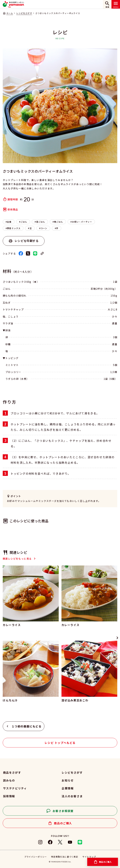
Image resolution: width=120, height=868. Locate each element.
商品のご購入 (63, 823)
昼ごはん (41, 222)
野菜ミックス (14, 228)
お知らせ (68, 780)
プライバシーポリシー (36, 857)
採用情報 (9, 796)
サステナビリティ (15, 788)
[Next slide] (117, 638)
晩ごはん (59, 222)
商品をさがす (12, 772)
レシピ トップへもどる (60, 743)
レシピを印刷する (27, 241)
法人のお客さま (72, 796)
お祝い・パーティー (82, 222)
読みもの (9, 780)
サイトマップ (89, 857)
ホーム (10, 13)
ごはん (24, 222)
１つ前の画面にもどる (27, 726)
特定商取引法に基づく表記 (65, 857)
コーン (44, 228)
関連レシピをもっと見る (17, 559)
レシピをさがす (24, 13)
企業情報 (68, 788)
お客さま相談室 (63, 811)
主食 (9, 222)
